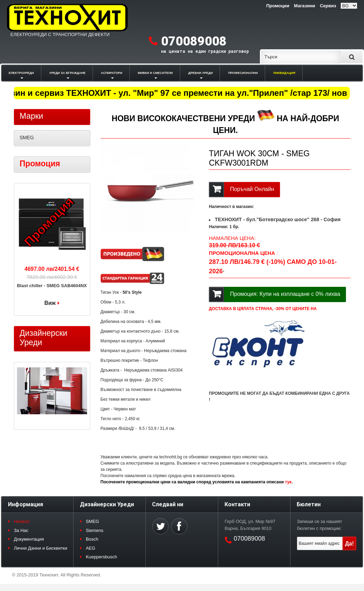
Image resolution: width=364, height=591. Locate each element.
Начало (22, 521)
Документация (29, 539)
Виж (50, 303)
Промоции (278, 6)
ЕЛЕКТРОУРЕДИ (21, 73)
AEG (90, 548)
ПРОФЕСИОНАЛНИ (243, 73)
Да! (349, 544)
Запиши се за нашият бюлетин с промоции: (320, 525)
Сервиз (328, 6)
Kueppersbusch (101, 557)
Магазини (304, 6)
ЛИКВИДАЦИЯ (284, 73)
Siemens (95, 530)
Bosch (92, 539)
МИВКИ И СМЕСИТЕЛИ (155, 73)
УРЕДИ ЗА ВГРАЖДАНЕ (67, 73)
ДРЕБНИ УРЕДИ (200, 73)
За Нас (21, 530)
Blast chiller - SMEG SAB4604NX (52, 286)
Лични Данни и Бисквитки (41, 548)
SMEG (27, 138)
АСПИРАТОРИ (112, 73)
